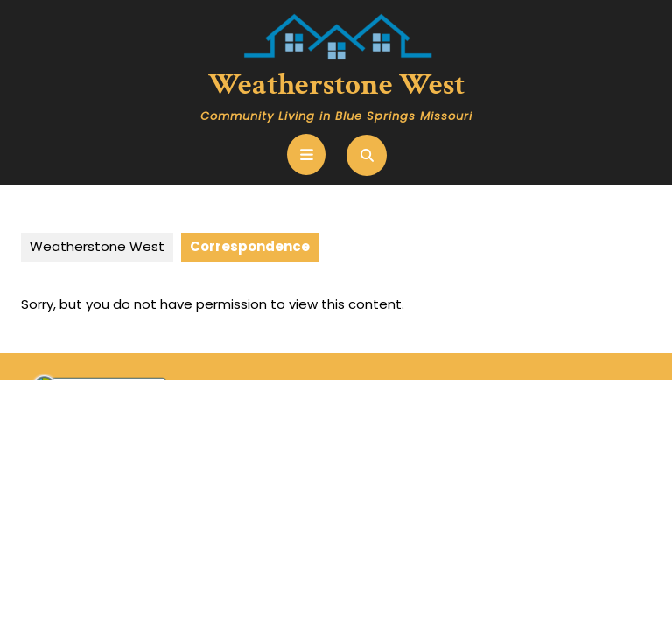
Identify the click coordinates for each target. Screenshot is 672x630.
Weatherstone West (336, 84)
